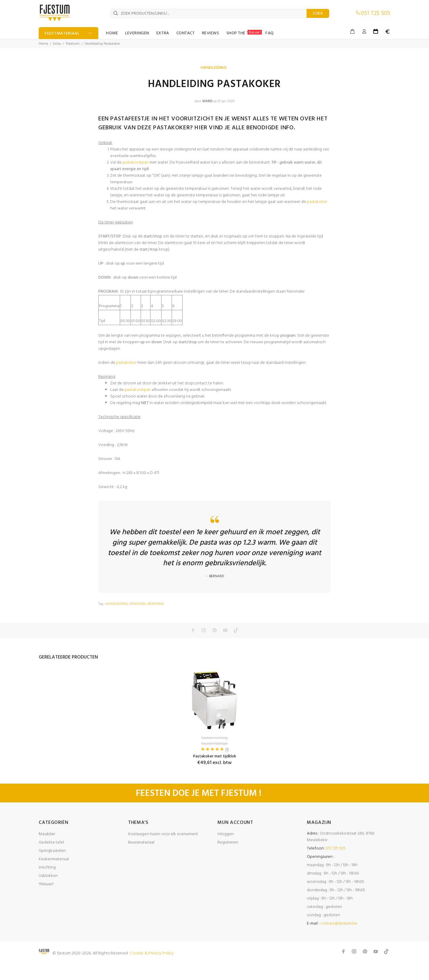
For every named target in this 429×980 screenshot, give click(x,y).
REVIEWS (211, 33)
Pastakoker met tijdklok (215, 775)
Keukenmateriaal (214, 762)
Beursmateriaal (141, 861)
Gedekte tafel (51, 861)
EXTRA (163, 33)
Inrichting (47, 886)
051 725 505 (376, 13)
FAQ (270, 33)
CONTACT (186, 33)
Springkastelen (52, 869)
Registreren (228, 861)
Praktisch (73, 44)
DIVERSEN (138, 622)
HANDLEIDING (214, 68)
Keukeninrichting (214, 756)
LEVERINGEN (137, 33)
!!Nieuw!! (46, 902)
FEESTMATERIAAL (62, 34)
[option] (214, 731)
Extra (57, 44)
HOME (112, 33)
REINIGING (156, 622)
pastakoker (317, 202)
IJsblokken (48, 894)
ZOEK (318, 14)
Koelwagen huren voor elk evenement (163, 852)
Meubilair (47, 852)
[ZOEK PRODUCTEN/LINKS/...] (209, 13)
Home (43, 44)
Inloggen (226, 852)
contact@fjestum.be (339, 942)
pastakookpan (136, 163)
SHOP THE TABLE (244, 33)
